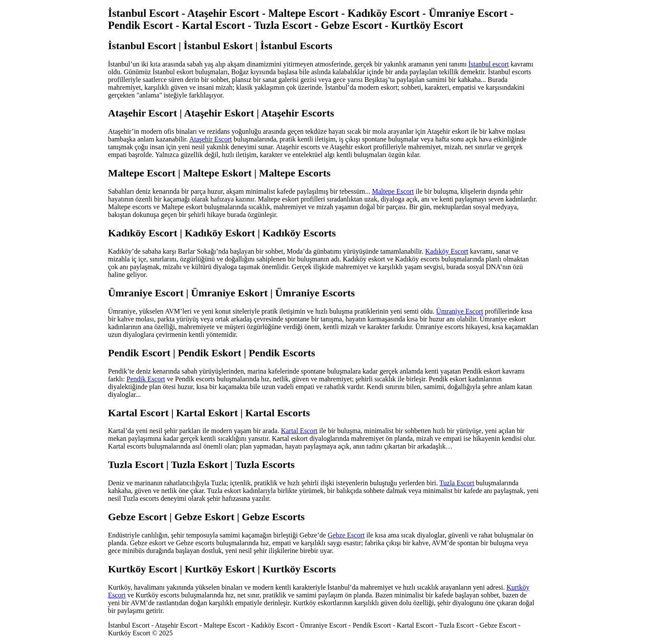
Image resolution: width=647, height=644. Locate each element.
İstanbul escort (489, 64)
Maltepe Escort (393, 191)
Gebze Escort (346, 535)
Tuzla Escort (457, 483)
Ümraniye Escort (460, 311)
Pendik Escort (146, 379)
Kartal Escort (299, 431)
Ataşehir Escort (211, 139)
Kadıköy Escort (447, 251)
